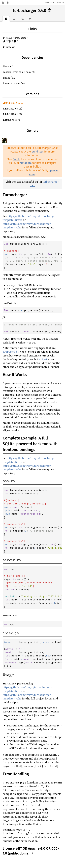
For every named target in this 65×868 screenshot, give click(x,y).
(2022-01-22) (12, 114)
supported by (11, 352)
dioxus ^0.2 (9, 78)
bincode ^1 (9, 67)
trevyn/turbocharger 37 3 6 (15, 40)
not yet (43, 359)
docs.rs (48, 3)
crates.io (9, 47)
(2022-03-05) (13, 109)
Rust (59, 3)
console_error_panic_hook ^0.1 (19, 72)
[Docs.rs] (3, 3)
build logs (38, 152)
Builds (16, 159)
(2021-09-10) (12, 120)
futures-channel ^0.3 (14, 84)
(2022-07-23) (14, 103)
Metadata (26, 163)
